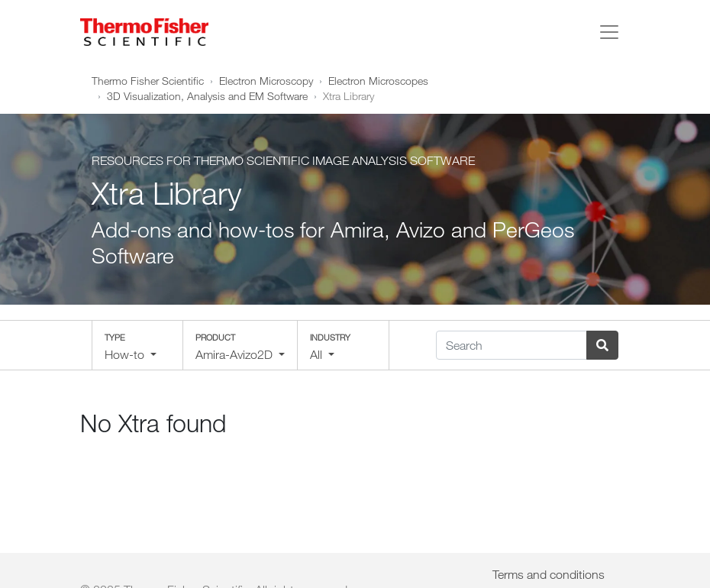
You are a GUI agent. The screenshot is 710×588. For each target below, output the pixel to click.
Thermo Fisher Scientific (148, 81)
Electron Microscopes (378, 81)
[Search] (512, 345)
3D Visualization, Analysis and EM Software (207, 96)
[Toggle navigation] (609, 32)
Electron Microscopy (266, 81)
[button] (137, 345)
